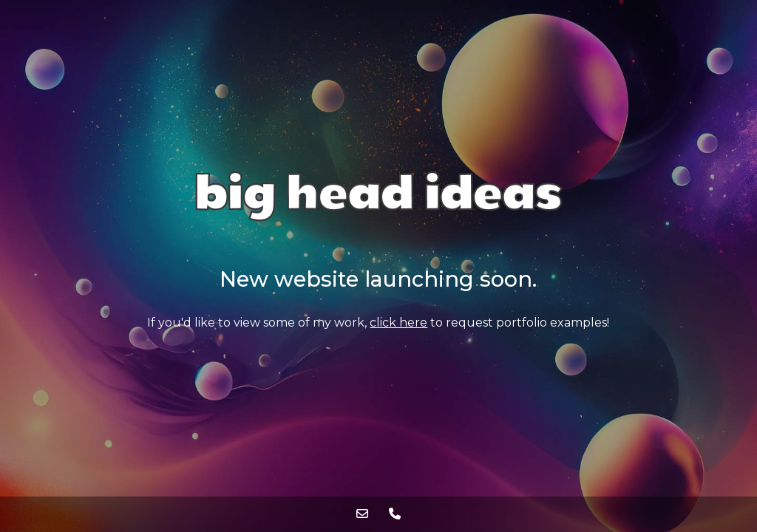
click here (398, 323)
